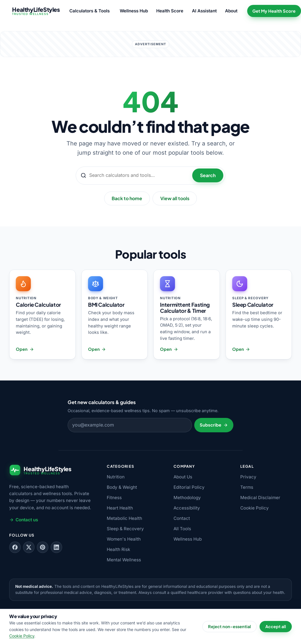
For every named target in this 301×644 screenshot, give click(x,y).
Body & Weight (122, 487)
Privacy (248, 477)
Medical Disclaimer (260, 498)
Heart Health (120, 508)
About (231, 11)
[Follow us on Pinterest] (43, 547)
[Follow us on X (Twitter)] (29, 547)
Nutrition (116, 477)
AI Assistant (204, 11)
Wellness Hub (134, 11)
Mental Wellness (124, 560)
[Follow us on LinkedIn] (56, 547)
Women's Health (124, 539)
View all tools (175, 198)
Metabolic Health (124, 518)
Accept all (276, 626)
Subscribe (214, 425)
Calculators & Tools (89, 11)
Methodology (187, 498)
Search (208, 175)
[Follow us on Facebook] (15, 547)
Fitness (114, 498)
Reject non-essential (229, 626)
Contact (182, 518)
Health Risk (118, 549)
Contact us (24, 520)
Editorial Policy (189, 487)
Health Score (170, 11)
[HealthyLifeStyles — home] (35, 11)
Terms (247, 487)
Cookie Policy (255, 508)
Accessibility (187, 508)
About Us (183, 477)
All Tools (182, 529)
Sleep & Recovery (125, 529)
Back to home (127, 198)
